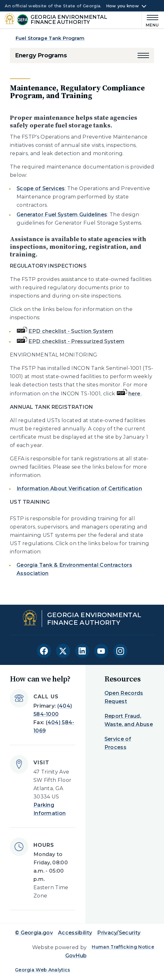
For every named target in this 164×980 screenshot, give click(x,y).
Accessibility (75, 933)
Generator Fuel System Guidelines (62, 215)
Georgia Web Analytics (43, 970)
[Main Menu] (150, 20)
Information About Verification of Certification (79, 489)
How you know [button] (122, 6)
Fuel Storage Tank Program (50, 38)
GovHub (76, 956)
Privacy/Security (119, 933)
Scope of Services (41, 188)
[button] (143, 55)
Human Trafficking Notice (123, 947)
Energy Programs (41, 55)
